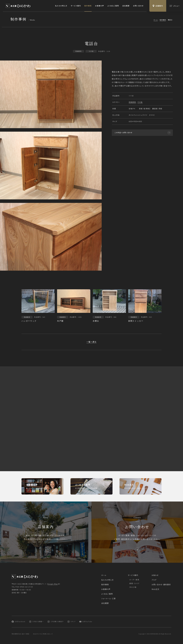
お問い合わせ (138, 6)
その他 (140, 102)
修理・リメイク (134, 583)
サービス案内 (76, 6)
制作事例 (88, 6)
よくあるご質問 (113, 6)
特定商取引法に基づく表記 (20, 634)
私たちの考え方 (61, 6)
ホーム (156, 20)
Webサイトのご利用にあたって (43, 634)
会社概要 (126, 6)
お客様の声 (100, 6)
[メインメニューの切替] (175, 6)
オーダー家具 (134, 580)
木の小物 (133, 587)
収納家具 (132, 102)
